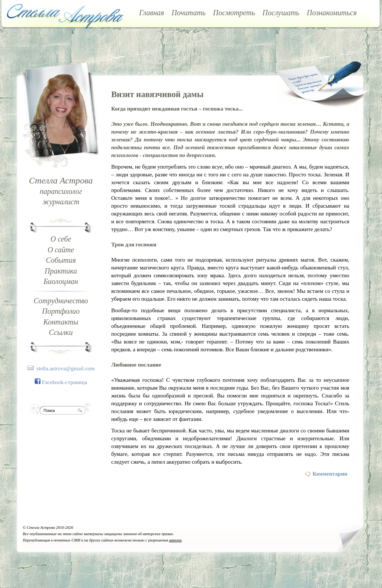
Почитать (189, 13)
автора (175, 540)
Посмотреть (234, 13)
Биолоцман (61, 281)
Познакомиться (332, 13)
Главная (152, 13)
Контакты (61, 322)
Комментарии (330, 474)
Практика (61, 271)
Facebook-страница (65, 382)
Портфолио (61, 311)
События (61, 260)
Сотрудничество (61, 301)
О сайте (61, 250)
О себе (61, 239)
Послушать (281, 13)
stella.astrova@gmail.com (65, 368)
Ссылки (61, 332)
